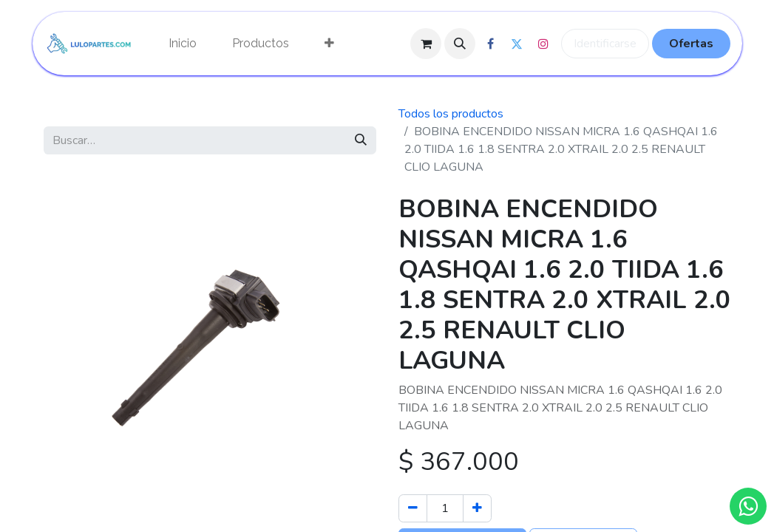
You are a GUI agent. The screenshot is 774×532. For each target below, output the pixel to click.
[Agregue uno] (477, 508)
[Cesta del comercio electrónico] (426, 44)
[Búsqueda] (361, 140)
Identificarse (605, 44)
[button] (460, 44)
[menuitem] (183, 44)
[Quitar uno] (413, 508)
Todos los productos (451, 114)
